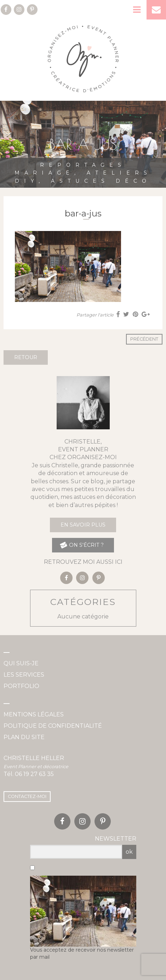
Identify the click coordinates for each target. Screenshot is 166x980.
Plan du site (24, 737)
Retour (26, 357)
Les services (24, 675)
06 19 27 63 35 (34, 774)
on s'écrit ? (81, 545)
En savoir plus (83, 525)
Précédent (144, 339)
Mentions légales (34, 714)
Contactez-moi (27, 796)
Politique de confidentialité (53, 726)
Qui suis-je (21, 663)
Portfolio (21, 686)
